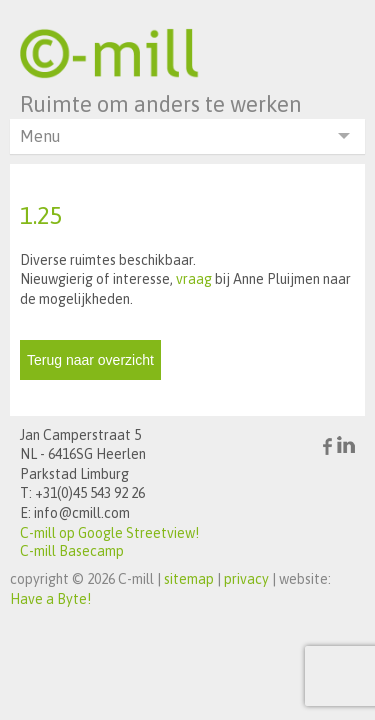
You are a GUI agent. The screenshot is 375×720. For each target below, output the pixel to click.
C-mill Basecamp (72, 551)
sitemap (189, 579)
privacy (246, 579)
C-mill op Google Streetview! (109, 533)
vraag (194, 279)
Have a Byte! (50, 599)
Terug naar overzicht (90, 360)
